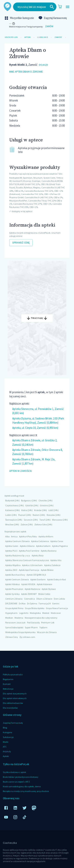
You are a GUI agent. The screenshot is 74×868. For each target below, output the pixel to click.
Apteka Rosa (38, 555)
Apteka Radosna (49, 551)
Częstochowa (12, 505)
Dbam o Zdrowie (44, 599)
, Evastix (19, 187)
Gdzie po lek (11, 37)
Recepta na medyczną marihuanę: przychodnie (26, 791)
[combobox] (35, 7)
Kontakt (7, 684)
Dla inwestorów (10, 708)
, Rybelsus (27, 187)
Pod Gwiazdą (33, 622)
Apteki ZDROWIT (29, 594)
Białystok (10, 500)
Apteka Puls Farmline (29, 551)
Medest (46, 613)
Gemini (56, 603)
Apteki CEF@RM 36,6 (36, 575)
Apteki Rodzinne (32, 589)
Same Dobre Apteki (14, 627)
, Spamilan (27, 178)
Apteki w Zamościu (21, 471)
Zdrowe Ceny (12, 637)
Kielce (24, 510)
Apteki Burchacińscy (15, 575)
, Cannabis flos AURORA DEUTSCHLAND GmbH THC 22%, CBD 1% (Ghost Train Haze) (36, 184)
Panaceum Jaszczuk (15, 622)
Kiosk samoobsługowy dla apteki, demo (22, 786)
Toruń (42, 520)
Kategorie (7, 732)
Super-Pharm (31, 627)
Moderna (19, 618)
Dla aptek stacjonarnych (15, 694)
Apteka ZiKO (11, 570)
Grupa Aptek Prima (14, 608)
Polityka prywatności (13, 674)
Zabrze (24, 524)
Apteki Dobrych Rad (57, 579)
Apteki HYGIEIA (28, 584)
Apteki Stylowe (49, 589)
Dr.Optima (32, 603)
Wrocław (9, 524)
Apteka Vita (56, 560)
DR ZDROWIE (11, 603)
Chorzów (43, 500)
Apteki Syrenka (12, 594)
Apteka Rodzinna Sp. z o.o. (18, 555)
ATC (5, 747)
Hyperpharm (11, 613)
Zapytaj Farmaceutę (13, 723)
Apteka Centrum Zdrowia (17, 541)
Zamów (49, 27)
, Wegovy (36, 187)
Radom (36, 515)
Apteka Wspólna (13, 565)
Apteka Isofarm (43, 546)
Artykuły (7, 751)
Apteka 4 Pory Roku (28, 536)
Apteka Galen (12, 546)
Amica (14, 536)
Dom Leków (59, 599)
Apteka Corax (57, 541)
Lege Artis (24, 613)
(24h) (17, 500)
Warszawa (57, 520)
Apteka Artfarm (46, 536)
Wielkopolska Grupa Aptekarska (20, 632)
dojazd (43, 65)
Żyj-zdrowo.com (27, 637)
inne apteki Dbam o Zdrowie (26, 72)
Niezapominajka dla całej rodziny (41, 618)
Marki (6, 742)
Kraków (38, 510)
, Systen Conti (49, 178)
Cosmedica (29, 599)
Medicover (56, 613)
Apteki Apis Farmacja (29, 570)
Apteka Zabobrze (52, 565)
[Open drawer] (68, 7)
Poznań (22, 515)
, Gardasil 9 (17, 181)
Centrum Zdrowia (14, 599)
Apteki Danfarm (38, 579)
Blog (5, 728)
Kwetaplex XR (16, 178)
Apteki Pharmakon (14, 589)
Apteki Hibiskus (13, 584)
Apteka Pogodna (60, 546)
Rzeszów (51, 515)
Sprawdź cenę (21, 243)
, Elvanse (27, 181)
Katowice (10, 510)
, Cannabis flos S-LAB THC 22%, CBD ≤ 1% (43, 197)
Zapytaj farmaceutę (53, 18)
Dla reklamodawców (13, 703)
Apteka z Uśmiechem (32, 565)
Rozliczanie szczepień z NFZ (16, 782)
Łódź (51, 510)
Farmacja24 (45, 603)
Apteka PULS (11, 551)
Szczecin (28, 520)
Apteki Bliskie (47, 570)
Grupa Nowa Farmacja (57, 608)
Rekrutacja (8, 689)
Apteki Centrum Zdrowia (17, 579)
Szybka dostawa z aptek (14, 772)
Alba (7, 536)
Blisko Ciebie (44, 594)
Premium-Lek (48, 622)
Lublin (8, 515)
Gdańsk (29, 505)
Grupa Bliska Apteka (35, 608)
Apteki (28, 37)
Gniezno (44, 505)
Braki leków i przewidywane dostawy (21, 777)
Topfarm (43, 627)
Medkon (9, 618)
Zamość (58, 37)
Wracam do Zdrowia (47, 632)
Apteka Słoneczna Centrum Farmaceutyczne (27, 560)
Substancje (8, 737)
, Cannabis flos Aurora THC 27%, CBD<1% (32, 204)
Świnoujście (11, 520)
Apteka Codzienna (40, 541)
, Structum (37, 178)
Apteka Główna (27, 546)
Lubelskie (43, 37)
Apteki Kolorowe (44, 584)
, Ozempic (36, 181)
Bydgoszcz (26, 500)
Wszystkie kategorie (20, 18)
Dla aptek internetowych (15, 698)
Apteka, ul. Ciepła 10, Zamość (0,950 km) (35, 428)
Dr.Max (22, 603)
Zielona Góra (41, 524)
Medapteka (35, 613)
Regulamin (8, 679)
